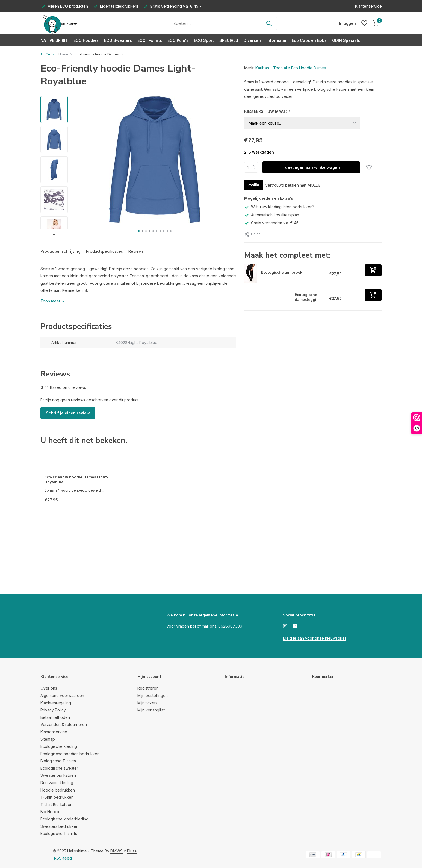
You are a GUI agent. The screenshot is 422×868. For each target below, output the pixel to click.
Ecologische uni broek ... (284, 273)
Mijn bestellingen (153, 695)
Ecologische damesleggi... (307, 297)
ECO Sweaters (118, 40)
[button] (139, 231)
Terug (48, 54)
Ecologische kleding (59, 746)
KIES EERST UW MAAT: (267, 111)
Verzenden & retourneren (64, 724)
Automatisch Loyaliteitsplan (272, 215)
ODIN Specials (346, 40)
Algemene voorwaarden (62, 695)
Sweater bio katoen (58, 775)
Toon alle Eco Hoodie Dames (299, 68)
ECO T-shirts (150, 40)
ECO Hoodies (86, 40)
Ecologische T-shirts (59, 833)
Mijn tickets (147, 703)
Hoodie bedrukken (58, 790)
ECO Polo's (178, 40)
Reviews (136, 251)
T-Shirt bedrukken (57, 797)
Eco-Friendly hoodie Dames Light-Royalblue (77, 480)
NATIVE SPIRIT (54, 40)
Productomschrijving (61, 251)
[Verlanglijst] (364, 23)
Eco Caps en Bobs (309, 40)
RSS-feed (63, 858)
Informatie (276, 40)
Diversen (252, 40)
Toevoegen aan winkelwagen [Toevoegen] (311, 167)
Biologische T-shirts (58, 761)
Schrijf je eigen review (68, 413)
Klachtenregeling (56, 703)
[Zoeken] (222, 23)
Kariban (262, 68)
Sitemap (48, 739)
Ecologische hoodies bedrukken (70, 754)
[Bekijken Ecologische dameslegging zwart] (267, 298)
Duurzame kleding (57, 783)
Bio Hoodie (51, 812)
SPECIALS (229, 40)
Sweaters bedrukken (59, 826)
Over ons (49, 688)
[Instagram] (285, 626)
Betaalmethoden (55, 717)
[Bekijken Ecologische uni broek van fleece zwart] (251, 274)
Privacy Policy (53, 710)
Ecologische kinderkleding (64, 819)
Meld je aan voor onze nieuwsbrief (315, 638)
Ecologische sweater (59, 768)
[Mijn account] (347, 23)
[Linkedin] (295, 626)
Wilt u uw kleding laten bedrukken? (279, 207)
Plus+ (132, 851)
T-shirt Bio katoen (56, 804)
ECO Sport (204, 40)
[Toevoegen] (373, 270)
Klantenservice (368, 6)
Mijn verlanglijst (151, 710)
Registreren (148, 688)
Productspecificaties (104, 251)
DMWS (116, 851)
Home (65, 54)
